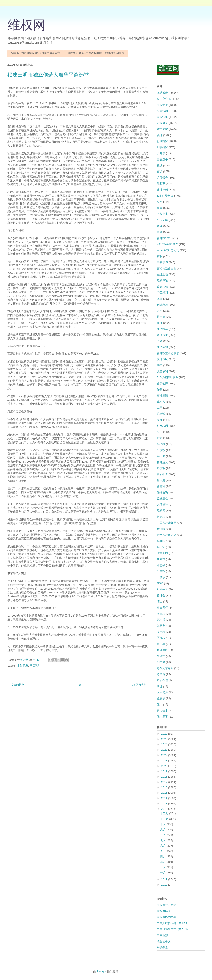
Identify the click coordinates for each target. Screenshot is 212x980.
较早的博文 (139, 685)
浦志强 (161, 565)
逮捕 (160, 323)
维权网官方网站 (167, 905)
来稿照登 (162, 505)
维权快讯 (162, 117)
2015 (165, 793)
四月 (163, 856)
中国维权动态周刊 (168, 250)
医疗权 (161, 638)
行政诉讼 (162, 123)
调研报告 (162, 474)
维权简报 (162, 105)
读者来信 (162, 287)
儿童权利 (162, 371)
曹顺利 (161, 486)
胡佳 (160, 686)
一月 (163, 873)
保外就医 (162, 650)
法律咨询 (162, 493)
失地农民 (162, 359)
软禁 (160, 232)
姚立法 (161, 559)
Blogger (101, 971)
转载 (160, 390)
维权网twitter (165, 911)
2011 (165, 879)
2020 (165, 766)
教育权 (161, 614)
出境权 (161, 450)
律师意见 (162, 462)
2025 (165, 739)
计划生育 (162, 589)
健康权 (161, 517)
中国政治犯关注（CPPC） (173, 929)
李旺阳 (161, 541)
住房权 (161, 698)
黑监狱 (161, 184)
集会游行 (162, 608)
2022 (165, 755)
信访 (160, 171)
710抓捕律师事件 (167, 377)
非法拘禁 (162, 329)
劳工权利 (162, 293)
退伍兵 (161, 644)
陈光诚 (161, 414)
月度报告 (162, 178)
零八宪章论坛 (165, 668)
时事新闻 (162, 553)
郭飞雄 (161, 444)
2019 (165, 771)
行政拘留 (162, 141)
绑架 (160, 365)
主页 (78, 685)
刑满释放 (162, 305)
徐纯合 (161, 595)
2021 (165, 760)
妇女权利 (162, 426)
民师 (160, 420)
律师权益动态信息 (168, 353)
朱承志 (161, 656)
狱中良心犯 (164, 99)
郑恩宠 (161, 626)
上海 (160, 299)
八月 (163, 835)
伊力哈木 (162, 710)
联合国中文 (164, 941)
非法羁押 (162, 347)
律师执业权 (164, 238)
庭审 (160, 208)
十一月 (165, 819)
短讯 (160, 704)
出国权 (161, 571)
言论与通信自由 (167, 268)
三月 (163, 862)
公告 (160, 432)
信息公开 (162, 383)
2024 (165, 744)
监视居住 (162, 498)
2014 (165, 798)
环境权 (161, 468)
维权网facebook (167, 917)
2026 (165, 734)
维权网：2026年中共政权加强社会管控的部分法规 (96, 53)
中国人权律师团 (167, 523)
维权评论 (162, 281)
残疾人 (161, 402)
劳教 (160, 341)
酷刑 (160, 202)
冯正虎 (161, 456)
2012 (165, 809)
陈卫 (160, 601)
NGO (160, 583)
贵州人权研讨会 (167, 535)
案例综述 (162, 680)
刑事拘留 (162, 147)
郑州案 (161, 480)
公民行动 (162, 111)
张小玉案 (162, 717)
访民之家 (162, 129)
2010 (165, 885)
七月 (163, 840)
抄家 (160, 438)
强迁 (160, 135)
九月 (163, 830)
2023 (165, 750)
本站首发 (23, 666)
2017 (165, 782)
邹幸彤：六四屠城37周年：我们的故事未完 (36, 53)
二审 (160, 408)
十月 (163, 824)
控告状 (161, 317)
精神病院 (162, 396)
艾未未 (161, 632)
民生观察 (162, 935)
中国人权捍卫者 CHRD (172, 923)
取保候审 (162, 335)
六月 (163, 846)
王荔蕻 (161, 577)
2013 (165, 803)
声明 (160, 256)
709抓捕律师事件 (167, 244)
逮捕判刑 (162, 190)
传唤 (160, 226)
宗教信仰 (162, 262)
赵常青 (161, 674)
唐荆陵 (161, 529)
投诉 (160, 166)
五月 (163, 851)
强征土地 (162, 274)
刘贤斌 (161, 662)
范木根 (161, 620)
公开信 (161, 153)
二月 (163, 867)
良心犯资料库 (165, 196)
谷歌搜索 (162, 947)
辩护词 (161, 547)
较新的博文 (17, 685)
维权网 (26, 25)
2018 (165, 777)
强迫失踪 (162, 220)
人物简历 (162, 692)
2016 (165, 787)
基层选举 (35, 666)
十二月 (165, 813)
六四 (160, 311)
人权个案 (162, 214)
